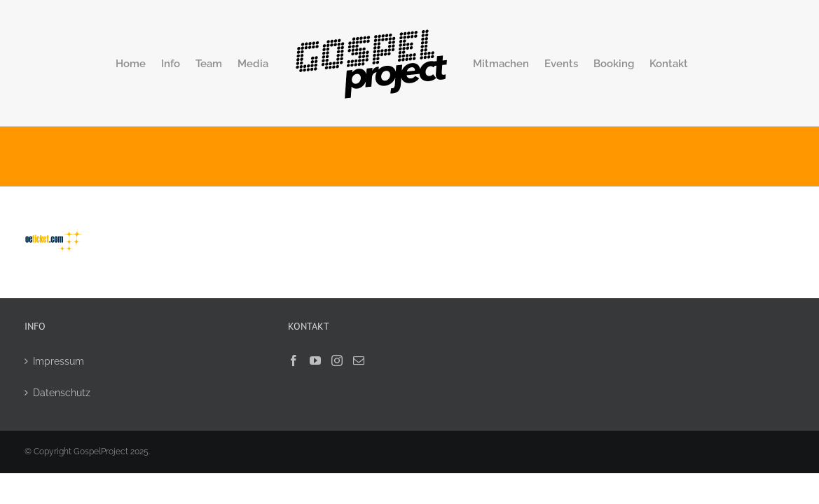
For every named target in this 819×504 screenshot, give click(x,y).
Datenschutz (62, 393)
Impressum (58, 361)
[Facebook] (294, 360)
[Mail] (359, 360)
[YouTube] (315, 360)
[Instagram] (337, 360)
